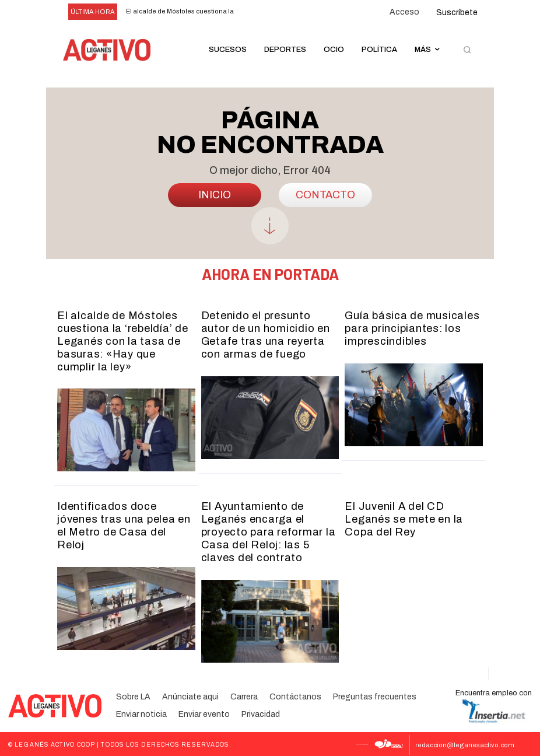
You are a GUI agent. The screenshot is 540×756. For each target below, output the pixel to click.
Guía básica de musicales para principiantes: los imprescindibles (412, 328)
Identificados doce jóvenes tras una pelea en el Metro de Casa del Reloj (126, 518)
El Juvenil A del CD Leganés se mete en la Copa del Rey (404, 518)
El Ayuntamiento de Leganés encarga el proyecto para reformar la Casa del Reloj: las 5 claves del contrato (269, 531)
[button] (467, 50)
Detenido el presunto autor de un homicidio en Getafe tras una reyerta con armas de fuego (265, 335)
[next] (271, 12)
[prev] (252, 12)
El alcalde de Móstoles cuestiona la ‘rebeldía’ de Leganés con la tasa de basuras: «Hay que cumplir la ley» (122, 341)
